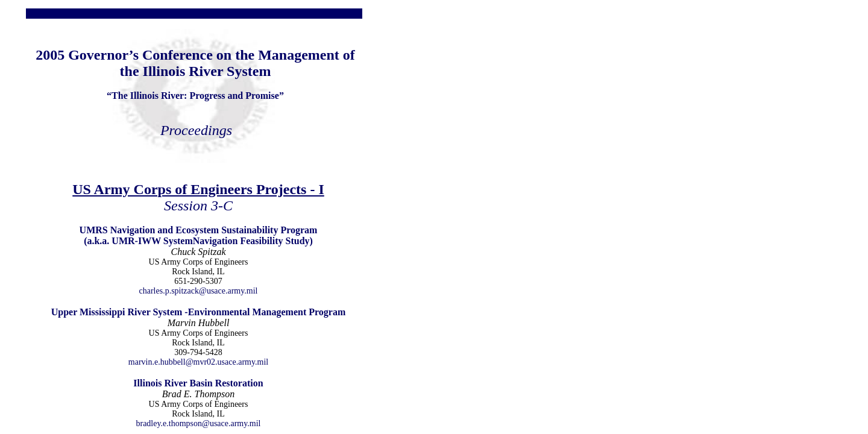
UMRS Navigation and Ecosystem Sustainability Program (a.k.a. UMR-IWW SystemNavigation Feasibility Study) (199, 235)
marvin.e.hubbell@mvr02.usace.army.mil (198, 362)
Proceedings (196, 130)
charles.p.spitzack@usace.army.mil (198, 291)
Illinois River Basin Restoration (198, 383)
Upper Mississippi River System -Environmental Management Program (199, 312)
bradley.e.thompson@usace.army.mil (198, 423)
